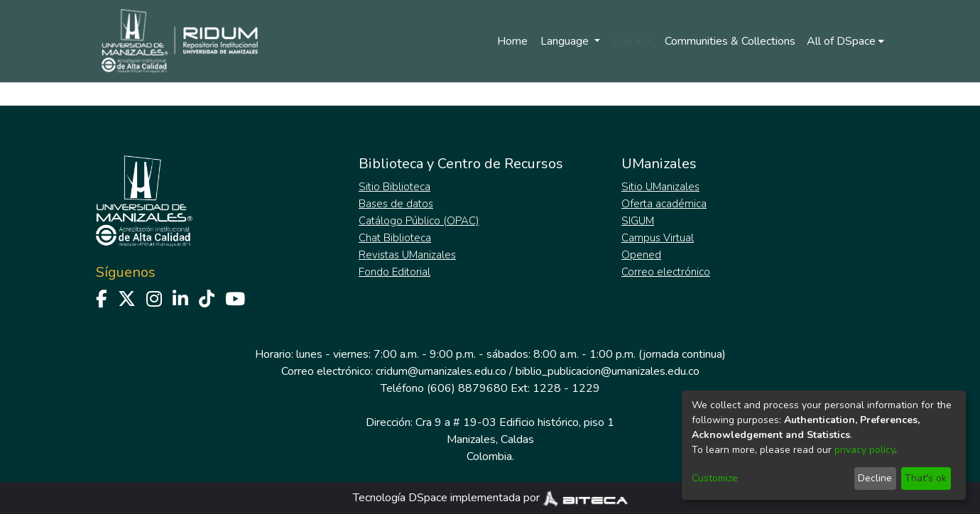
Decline (875, 478)
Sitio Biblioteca (394, 187)
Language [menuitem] (566, 41)
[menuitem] (845, 41)
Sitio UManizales (660, 187)
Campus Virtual (658, 238)
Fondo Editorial (394, 272)
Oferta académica (664, 204)
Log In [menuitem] (628, 41)
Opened (641, 255)
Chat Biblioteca (395, 238)
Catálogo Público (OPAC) (419, 221)
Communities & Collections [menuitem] (730, 41)
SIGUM (638, 221)
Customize (715, 478)
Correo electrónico (666, 272)
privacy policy (865, 450)
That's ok (926, 478)
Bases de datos (396, 204)
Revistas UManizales (407, 255)
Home (512, 41)
